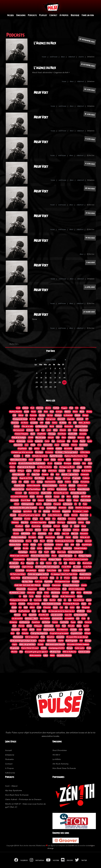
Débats (77, 415)
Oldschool (72, 437)
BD (44, 489)
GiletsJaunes (18, 637)
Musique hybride (33, 604)
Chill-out (57, 526)
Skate (79, 593)
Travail (60, 482)
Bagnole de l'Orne (26, 478)
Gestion (60, 537)
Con (61, 607)
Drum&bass (47, 526)
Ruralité (17, 456)
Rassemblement (83, 489)
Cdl (25, 493)
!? (80, 504)
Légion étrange (27, 567)
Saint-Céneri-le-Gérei (18, 460)
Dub (77, 408)
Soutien (27, 519)
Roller (47, 593)
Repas (73, 622)
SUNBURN (88, 467)
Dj (71, 526)
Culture (25, 408)
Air (65, 600)
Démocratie (51, 641)
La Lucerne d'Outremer (19, 497)
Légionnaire (72, 522)
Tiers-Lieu (15, 423)
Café (40, 545)
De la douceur (62, 489)
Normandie (15, 500)
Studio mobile (46, 493)
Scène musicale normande (51, 604)
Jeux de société (57, 615)
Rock (32, 408)
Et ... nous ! (77, 567)
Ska (69, 441)
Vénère (12, 467)
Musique (58, 415)
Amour (87, 630)
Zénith (32, 630)
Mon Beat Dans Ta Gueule (64, 768)
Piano (27, 526)
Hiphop (21, 415)
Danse (53, 460)
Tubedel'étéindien (80, 548)
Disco (64, 437)
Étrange (88, 641)
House (33, 412)
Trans (52, 578)
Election (53, 600)
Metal (83, 408)
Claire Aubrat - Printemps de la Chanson (23, 799)
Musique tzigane (85, 556)
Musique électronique (71, 585)
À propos (64, 15)
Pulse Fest (36, 474)
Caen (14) (68, 615)
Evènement (16, 630)
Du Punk (41, 419)
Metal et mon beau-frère (40, 556)
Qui (20, 607)
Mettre (49, 563)
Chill (14, 415)
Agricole (17, 548)
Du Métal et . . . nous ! (17, 593)
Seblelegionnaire (28, 504)
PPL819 (28, 456)
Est (90, 604)
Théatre (74, 445)
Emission (77, 463)
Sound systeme (19, 559)
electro (81, 57)
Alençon (51, 437)
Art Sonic (30, 430)
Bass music (61, 552)
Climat (17, 504)
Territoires (46, 622)
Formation (49, 452)
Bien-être (25, 522)
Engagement (32, 589)
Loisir (49, 430)
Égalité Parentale (56, 456)
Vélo (58, 437)
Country (38, 460)
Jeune (39, 630)
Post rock (75, 534)
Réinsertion (67, 548)
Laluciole (88, 541)
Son (44, 515)
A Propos (9, 768)
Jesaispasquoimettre (57, 648)
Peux (22, 563)
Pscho (58, 530)
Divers (75, 412)
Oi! (27, 415)
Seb (81, 641)
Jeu (18, 633)
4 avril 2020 (90, 287)
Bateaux (17, 615)
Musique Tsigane (55, 559)
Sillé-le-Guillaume (69, 652)
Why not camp (41, 437)
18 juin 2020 (90, 115)
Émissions (21, 15)
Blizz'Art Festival (81, 426)
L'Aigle (79, 467)
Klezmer (43, 559)
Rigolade (52, 522)
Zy (52, 846)
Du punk (13, 515)
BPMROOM (81, 611)
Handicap (47, 511)
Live (43, 430)
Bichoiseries (78, 460)
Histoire (68, 412)
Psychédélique (51, 508)
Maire (69, 500)
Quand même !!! (85, 574)
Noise (31, 460)
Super (84, 604)
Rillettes (72, 486)
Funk (40, 412)
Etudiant (40, 497)
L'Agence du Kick (45, 43)
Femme (55, 622)
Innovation (60, 637)
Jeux (69, 471)
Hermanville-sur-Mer (78, 493)
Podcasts (32, 15)
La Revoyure (68, 504)
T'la (55, 563)
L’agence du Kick (45, 68)
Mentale (55, 596)
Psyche (83, 441)
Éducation (48, 504)
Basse (48, 519)
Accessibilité (69, 619)
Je (57, 578)
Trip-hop (42, 415)
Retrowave (67, 530)
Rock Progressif (71, 641)
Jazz (26, 445)
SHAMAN (50, 449)
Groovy (89, 412)
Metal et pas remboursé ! (19, 556)
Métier (37, 449)
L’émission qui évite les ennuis (22, 452)
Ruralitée (76, 582)
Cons (88, 522)
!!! (88, 619)
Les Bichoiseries (41, 426)
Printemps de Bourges (71, 604)
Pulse (85, 504)
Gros (34, 611)
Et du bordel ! (86, 471)
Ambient (76, 530)
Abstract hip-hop (18, 489)
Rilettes (72, 563)
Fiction (89, 600)
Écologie (37, 471)
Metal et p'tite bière (75, 552)
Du (35, 511)
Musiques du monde (20, 419)
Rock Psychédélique (33, 489)
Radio (48, 423)
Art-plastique (31, 570)
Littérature (52, 471)
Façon (55, 607)
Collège (40, 482)
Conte (47, 441)
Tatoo (41, 508)
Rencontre (84, 534)
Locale (75, 578)
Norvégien (32, 537)
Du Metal (13, 463)
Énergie (70, 648)
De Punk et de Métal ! (18, 574)
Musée (66, 515)
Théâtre (68, 482)
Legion (29, 471)
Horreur (61, 460)
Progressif (76, 478)
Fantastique (23, 552)
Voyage (57, 497)
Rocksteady (21, 441)
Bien (58, 474)
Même (32, 607)
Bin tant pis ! (14, 563)
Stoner (13, 471)
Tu (37, 563)
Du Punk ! (46, 596)
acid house (54, 57)
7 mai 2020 (90, 263)
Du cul (50, 463)
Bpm (67, 545)
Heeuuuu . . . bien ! (31, 619)
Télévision (15, 522)
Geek (75, 430)
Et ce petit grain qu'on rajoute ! (36, 652)
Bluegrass (86, 607)
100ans (12, 441)
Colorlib (71, 846)
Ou (76, 504)
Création (22, 604)
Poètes (33, 545)
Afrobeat (85, 530)
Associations (50, 537)
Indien (46, 655)
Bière (55, 430)
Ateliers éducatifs (33, 486)
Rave (90, 463)
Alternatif (61, 419)
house (44, 57)
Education (51, 637)
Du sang (72, 489)
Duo (54, 519)
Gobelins (25, 633)
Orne (39, 445)
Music (32, 497)
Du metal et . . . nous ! (80, 511)
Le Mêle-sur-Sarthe (44, 467)
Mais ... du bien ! (84, 423)
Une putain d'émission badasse (78, 644)
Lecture (66, 570)
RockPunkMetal (24, 611)
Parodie (26, 548)
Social (46, 460)
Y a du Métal (66, 567)
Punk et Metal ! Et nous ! (30, 648)
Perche (80, 596)
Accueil (11, 15)
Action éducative (18, 474)
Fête (84, 463)
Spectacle (48, 548)
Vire (56, 467)
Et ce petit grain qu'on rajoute (29, 515)
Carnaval (18, 493)
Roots (26, 412)
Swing (84, 526)
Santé (68, 460)
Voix (41, 519)
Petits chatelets (35, 655)
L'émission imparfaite (38, 522)
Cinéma (17, 426)
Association (18, 445)
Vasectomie (79, 449)
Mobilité (59, 449)
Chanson (76, 471)
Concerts (88, 622)
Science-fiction (15, 545)
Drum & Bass (26, 500)
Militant (87, 633)
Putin (83, 619)
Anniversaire (49, 626)
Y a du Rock (20, 570)
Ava (60, 570)
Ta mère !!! (44, 578)
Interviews (38, 600)
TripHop (42, 589)
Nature (15, 478)
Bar (79, 563)
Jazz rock (65, 534)
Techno (55, 423)
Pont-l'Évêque (40, 478)
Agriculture (27, 511)
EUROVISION (26, 534)
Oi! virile (50, 541)
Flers (43, 637)
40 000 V (56, 755)
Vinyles (75, 441)
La (75, 556)
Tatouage (52, 434)
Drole (89, 648)
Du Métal (63, 423)
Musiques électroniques (19, 600)
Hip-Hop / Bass (27, 582)
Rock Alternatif (32, 559)
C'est (39, 607)
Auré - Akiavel (11, 786)
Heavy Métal (15, 578)
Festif (46, 552)
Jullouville (65, 445)
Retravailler (48, 445)
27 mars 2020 (89, 312)
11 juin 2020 (90, 139)
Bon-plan (71, 626)
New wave (29, 530)
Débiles (81, 522)
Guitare (41, 570)
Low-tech (65, 593)
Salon (79, 626)
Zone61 (39, 593)
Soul (52, 412)
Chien (89, 611)
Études (76, 482)
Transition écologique (83, 508)
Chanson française (21, 434)
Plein (60, 600)
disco (63, 57)
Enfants (76, 497)
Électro (39, 504)
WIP (87, 419)
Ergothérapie (87, 545)
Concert (62, 471)
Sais (42, 563)
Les (70, 600)
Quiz (12, 633)
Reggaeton (66, 511)
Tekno (69, 497)
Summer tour (34, 493)
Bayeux (58, 478)
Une (52, 474)
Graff (45, 530)
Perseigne (67, 463)
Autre (72, 607)
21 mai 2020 (90, 213)
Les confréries (79, 600)
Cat (43, 449)
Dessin (26, 482)
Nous (44, 611)
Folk (75, 423)
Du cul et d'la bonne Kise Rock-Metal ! (32, 463)
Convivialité (64, 622)
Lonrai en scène (84, 652)
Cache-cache (80, 648)
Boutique (75, 15)
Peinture (13, 611)
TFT (28, 474)
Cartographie (15, 567)
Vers (25, 596)
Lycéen (86, 626)
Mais (26, 607)
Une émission (45, 619)
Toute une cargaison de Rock (38, 574)
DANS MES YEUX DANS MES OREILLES (28, 585)
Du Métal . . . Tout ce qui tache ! (67, 452)
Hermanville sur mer (61, 493)
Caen (25, 615)
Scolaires (58, 463)
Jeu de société (17, 619)
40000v (44, 648)
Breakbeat (19, 526)
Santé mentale (49, 630)
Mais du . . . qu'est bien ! (70, 474)
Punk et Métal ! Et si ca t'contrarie (76, 559)
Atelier (57, 534)
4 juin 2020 (90, 164)
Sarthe (26, 545)
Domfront (67, 478)
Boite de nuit (85, 537)
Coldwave (86, 478)
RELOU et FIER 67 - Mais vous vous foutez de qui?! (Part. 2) (25, 806)
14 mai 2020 (90, 238)
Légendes (71, 419)
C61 (40, 511)
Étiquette (30, 563)
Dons (14, 626)
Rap (53, 441)
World (52, 426)
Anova (71, 508)
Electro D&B (73, 434)
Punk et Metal (86, 500)
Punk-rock (39, 582)
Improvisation (83, 519)
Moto (58, 626)
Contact (53, 15)
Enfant (40, 548)
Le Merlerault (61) (80, 615)
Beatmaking (36, 526)
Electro (48, 408)
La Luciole (34, 423)
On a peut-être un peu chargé (77, 637)
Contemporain (18, 530)
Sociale (41, 644)
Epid (72, 545)
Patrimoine (56, 511)
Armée (29, 626)
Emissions (13, 622)
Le (20, 596)
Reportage (17, 511)
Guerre (29, 541)
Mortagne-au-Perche (67, 467)
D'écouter (47, 607)
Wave (52, 530)
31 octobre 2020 (88, 65)
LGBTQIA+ (51, 489)
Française (57, 504)
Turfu (31, 596)
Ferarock (33, 415)
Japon (57, 445)
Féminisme (83, 445)
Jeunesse (83, 434)
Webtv (52, 655)
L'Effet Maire (85, 452)
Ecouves (50, 478)
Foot (64, 626)
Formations (85, 482)
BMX (73, 593)
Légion (15, 644)
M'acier (67, 578)
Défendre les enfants (40, 456)
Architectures (24, 622)
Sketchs (14, 652)
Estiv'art (88, 460)
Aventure (46, 585)
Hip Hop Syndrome (14, 790)
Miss (45, 600)
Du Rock (33, 419)
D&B (42, 423)
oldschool (72, 57)
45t (69, 430)
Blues (82, 412)
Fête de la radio (27, 426)
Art (88, 437)
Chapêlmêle (41, 434)
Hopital (61, 641)
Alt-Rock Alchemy (60, 764)
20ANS (31, 437)
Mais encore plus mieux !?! (55, 644)
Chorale (21, 626)
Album (80, 622)
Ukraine (62, 500)
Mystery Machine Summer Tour (76, 456)
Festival (56, 408)
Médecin (48, 497)
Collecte (79, 541)
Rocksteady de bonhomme (65, 541)
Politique (21, 471)
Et (39, 611)
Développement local (62, 582)
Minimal (38, 530)
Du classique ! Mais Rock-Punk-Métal (64, 574)
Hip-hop (50, 415)
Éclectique (39, 452)
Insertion (58, 548)
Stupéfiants (22, 449)
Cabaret (41, 500)
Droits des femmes (17, 541)
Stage (76, 500)
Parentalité (68, 449)
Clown (33, 548)
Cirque (35, 519)
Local (18, 408)
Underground (51, 419)
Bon (78, 607)
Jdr (63, 497)
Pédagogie (38, 626)
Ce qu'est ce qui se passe (59, 633)
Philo (34, 534)
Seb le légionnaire (32, 637)
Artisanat (59, 545)
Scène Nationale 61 (55, 515)
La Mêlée (57, 759)
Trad (40, 552)
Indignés (42, 641)
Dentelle (75, 515)
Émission (45, 474)
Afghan (68, 537)
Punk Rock (63, 486)
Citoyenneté (21, 589)
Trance (54, 556)
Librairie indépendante (77, 589)
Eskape (25, 630)
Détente (63, 430)
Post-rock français (54, 589)
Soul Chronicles (60, 750)
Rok (65, 563)
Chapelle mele (19, 486)
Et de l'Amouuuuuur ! (30, 578)
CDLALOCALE (18, 519)
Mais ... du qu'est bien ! (27, 644)
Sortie (75, 537)
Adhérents (10, 773)
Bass (46, 412)
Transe (77, 526)
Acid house (61, 441)
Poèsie (41, 537)
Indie (37, 430)
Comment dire (57, 619)
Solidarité (39, 441)
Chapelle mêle (51, 500)
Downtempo (56, 585)
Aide (81, 630)
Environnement (19, 430)
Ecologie (59, 412)
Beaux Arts (84, 515)
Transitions (36, 622)
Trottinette (88, 593)
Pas (66, 607)
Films (36, 541)
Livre (33, 482)
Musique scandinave (19, 537)
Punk (71, 408)
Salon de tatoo (85, 578)
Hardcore (81, 437)
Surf (50, 534)
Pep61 (44, 471)
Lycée (90, 441)
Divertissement (62, 630)
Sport (33, 434)
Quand (14, 607)
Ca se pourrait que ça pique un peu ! (23, 641)
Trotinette (31, 593)
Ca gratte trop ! (76, 633)
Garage (85, 415)
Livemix (84, 585)
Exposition (33, 615)
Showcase (62, 508)
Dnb (34, 500)
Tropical (65, 526)
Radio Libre (62, 519)
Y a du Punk (87, 567)
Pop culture (84, 430)
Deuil (64, 589)
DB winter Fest (55, 652)
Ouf (78, 619)
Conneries (72, 519)
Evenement (42, 534)
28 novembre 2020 (87, 41)
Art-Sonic (24, 423)
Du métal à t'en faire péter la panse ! (24, 508)
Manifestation (50, 482)
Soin (78, 545)
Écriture (13, 604)
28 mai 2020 (90, 189)
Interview (40, 408)
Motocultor (69, 426)
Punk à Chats (51, 570)
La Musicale (68, 415)
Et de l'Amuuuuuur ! (68, 596)
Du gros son (15, 648)
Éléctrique (61, 522)
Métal (33, 445)
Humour (59, 426)
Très (21, 652)
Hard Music (62, 434)
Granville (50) (44, 615)
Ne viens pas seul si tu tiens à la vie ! (61, 611)
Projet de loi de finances (26, 467)
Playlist (43, 15)
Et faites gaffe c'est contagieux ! (47, 567)
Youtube (73, 630)
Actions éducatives (79, 570)
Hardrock (80, 419)
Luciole (30, 441)
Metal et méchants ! (50, 486)
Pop (70, 423)
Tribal (53, 552)
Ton (60, 563)
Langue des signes (65, 556)
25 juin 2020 (89, 90)
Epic (30, 449)
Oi (31, 600)
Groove (16, 534)
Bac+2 (42, 541)
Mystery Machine (16, 412)
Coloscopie (85, 474)
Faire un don (88, 15)
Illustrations (87, 563)
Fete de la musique (19, 437)
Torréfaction (49, 545)
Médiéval (33, 552)
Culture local (82, 486)
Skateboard (55, 593)
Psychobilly (48, 582)
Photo (14, 482)
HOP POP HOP (86, 497)
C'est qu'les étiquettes (39, 633)
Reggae (64, 408)
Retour (38, 596)
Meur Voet (41, 93)
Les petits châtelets (64, 655)
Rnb (20, 482)
